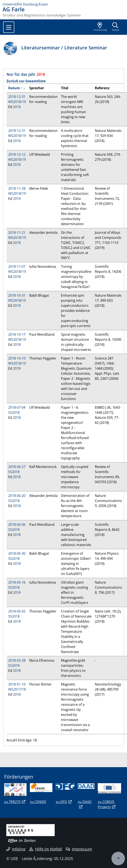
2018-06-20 (17, 496)
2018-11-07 (17, 266)
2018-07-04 (17, 407)
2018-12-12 (17, 154)
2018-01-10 (17, 684)
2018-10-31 (17, 295)
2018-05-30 (17, 553)
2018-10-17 (17, 334)
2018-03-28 (17, 660)
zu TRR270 (12, 802)
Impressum (79, 849)
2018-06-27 (17, 467)
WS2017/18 (17, 689)
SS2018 (14, 412)
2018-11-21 (17, 233)
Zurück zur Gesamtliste (26, 81)
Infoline (16, 849)
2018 (17, 107)
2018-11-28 (17, 188)
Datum (14, 88)
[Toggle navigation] (9, 27)
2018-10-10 (17, 358)
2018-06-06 (17, 525)
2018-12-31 (17, 97)
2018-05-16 (17, 582)
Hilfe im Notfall (46, 849)
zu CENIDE (38, 802)
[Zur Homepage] (63, 4)
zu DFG (61, 802)
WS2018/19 (17, 102)
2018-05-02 (17, 611)
